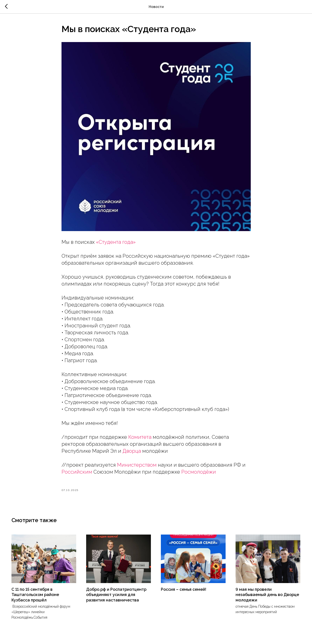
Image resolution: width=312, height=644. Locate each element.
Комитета (140, 437)
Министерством (137, 465)
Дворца (132, 451)
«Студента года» (116, 242)
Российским (77, 472)
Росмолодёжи (199, 472)
